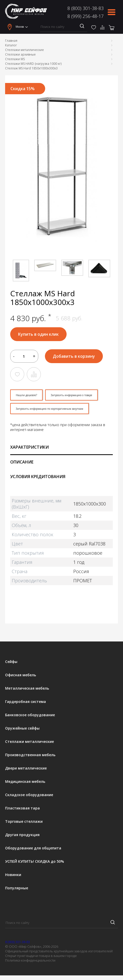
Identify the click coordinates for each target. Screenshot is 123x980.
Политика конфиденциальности (30, 960)
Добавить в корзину (74, 356)
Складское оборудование (29, 795)
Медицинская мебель (25, 782)
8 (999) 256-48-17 (85, 16)
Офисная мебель (21, 675)
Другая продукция (22, 835)
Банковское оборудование (30, 715)
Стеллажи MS (15, 59)
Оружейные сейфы (22, 728)
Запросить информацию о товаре (71, 395)
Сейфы (11, 662)
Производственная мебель (30, 755)
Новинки (13, 875)
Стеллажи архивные (20, 54)
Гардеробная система (26, 702)
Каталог (11, 45)
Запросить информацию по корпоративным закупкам (50, 409)
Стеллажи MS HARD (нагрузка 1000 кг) (33, 64)
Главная (11, 41)
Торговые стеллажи (24, 821)
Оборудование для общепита (33, 848)
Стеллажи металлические (24, 50)
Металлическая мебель (27, 688)
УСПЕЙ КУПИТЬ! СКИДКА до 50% (35, 861)
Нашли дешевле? (26, 395)
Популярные (17, 888)
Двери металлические (26, 768)
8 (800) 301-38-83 (85, 8)
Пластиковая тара (22, 808)
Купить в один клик (38, 334)
